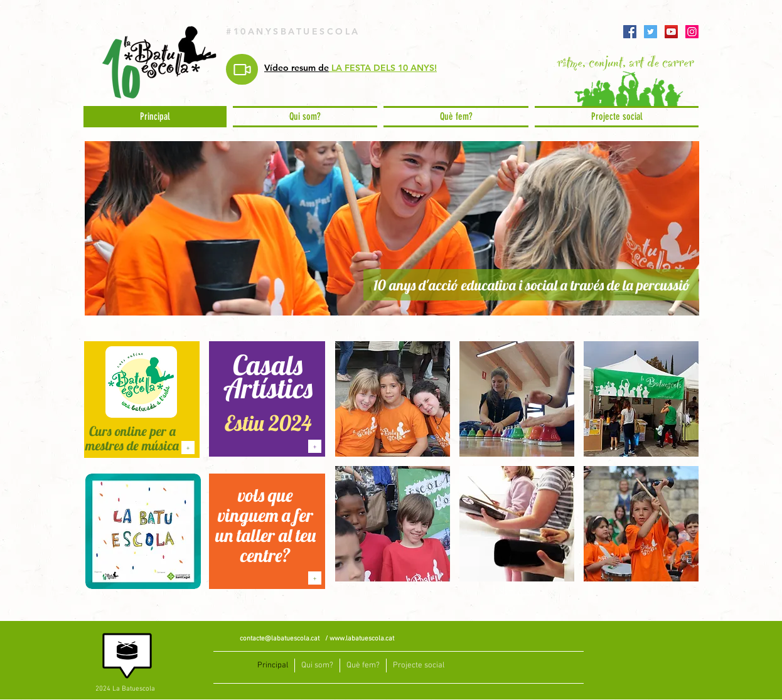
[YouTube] (671, 32)
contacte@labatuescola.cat (280, 639)
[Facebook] (630, 32)
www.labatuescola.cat (362, 639)
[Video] (242, 69)
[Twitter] (651, 32)
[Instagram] (692, 32)
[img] (393, 399)
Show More (517, 591)
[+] (188, 448)
